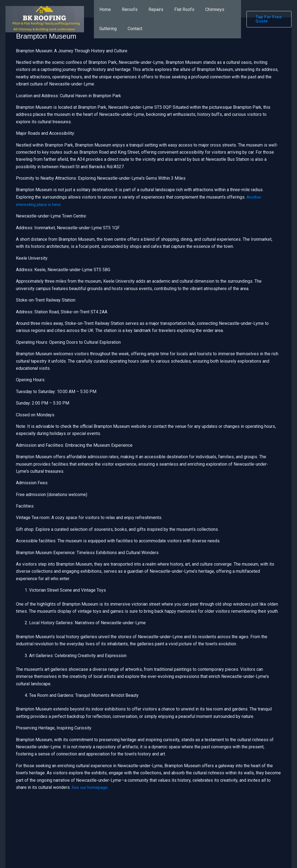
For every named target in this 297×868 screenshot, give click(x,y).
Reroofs (126, 9)
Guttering (107, 29)
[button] (267, 19)
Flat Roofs (177, 9)
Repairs (150, 9)
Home (104, 9)
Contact (132, 29)
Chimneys (205, 9)
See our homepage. (90, 787)
